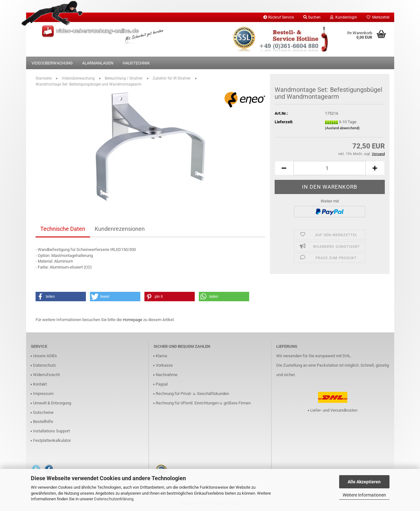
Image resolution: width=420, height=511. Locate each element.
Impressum (43, 394)
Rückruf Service (279, 17)
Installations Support (51, 431)
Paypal (162, 384)
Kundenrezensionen (120, 229)
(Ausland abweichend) (342, 128)
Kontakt (40, 384)
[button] (284, 168)
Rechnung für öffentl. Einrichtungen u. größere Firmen (203, 403)
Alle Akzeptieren (364, 482)
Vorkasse (164, 365)
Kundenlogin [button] (344, 17)
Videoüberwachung (52, 63)
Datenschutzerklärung (114, 499)
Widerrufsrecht (46, 375)
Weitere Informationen (364, 495)
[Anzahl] (330, 168)
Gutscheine (43, 412)
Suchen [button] (312, 17)
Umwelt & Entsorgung (52, 403)
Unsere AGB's (45, 356)
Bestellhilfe (43, 422)
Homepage (132, 320)
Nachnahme (167, 375)
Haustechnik (136, 63)
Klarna (161, 356)
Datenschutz (44, 365)
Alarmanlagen (98, 63)
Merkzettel (378, 17)
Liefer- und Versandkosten (334, 410)
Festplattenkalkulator (52, 440)
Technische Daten (63, 229)
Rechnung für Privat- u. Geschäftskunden (192, 394)
